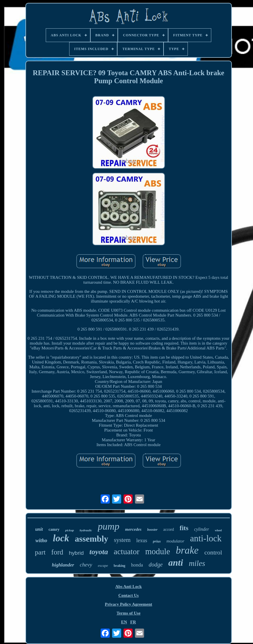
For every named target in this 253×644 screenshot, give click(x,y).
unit (39, 529)
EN (124, 622)
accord (169, 529)
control (213, 552)
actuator (127, 551)
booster (152, 530)
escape (103, 566)
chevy (86, 565)
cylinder (202, 529)
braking (120, 566)
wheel (218, 530)
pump (109, 526)
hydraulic (86, 530)
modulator (175, 541)
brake (187, 550)
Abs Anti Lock (129, 587)
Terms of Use (129, 613)
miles (197, 563)
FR (133, 622)
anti (176, 562)
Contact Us (129, 595)
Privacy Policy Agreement (129, 604)
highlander (63, 565)
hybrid (76, 553)
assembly (92, 539)
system (122, 540)
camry (54, 529)
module (158, 551)
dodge (156, 565)
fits (184, 528)
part (40, 552)
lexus (142, 540)
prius (157, 541)
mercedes (133, 529)
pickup (70, 530)
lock (61, 538)
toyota (99, 552)
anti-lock (206, 538)
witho (41, 540)
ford (57, 552)
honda (137, 565)
